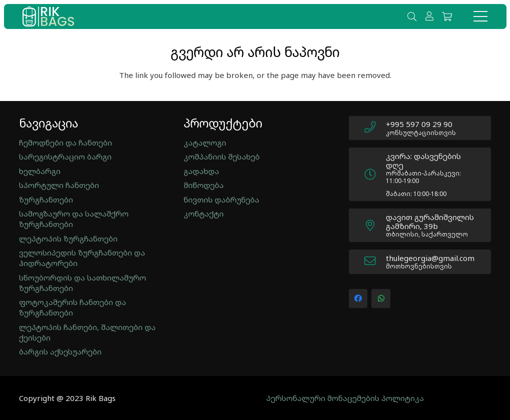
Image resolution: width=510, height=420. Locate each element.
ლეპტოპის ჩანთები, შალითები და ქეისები (87, 332)
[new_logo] (48, 16)
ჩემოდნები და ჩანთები (66, 142)
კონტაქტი (204, 213)
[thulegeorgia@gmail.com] (375, 262)
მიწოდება (204, 185)
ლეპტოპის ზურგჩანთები (68, 238)
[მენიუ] (480, 16)
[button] (412, 16)
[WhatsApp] (381, 298)
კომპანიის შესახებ (222, 156)
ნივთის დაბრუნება (221, 199)
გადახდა (201, 171)
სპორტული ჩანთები (59, 185)
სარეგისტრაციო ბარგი (65, 156)
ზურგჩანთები (46, 199)
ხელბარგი (40, 171)
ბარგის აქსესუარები (60, 351)
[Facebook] (358, 298)
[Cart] (447, 16)
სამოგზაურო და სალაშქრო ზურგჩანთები (74, 219)
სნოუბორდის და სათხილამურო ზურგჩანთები (83, 283)
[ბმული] (431, 16)
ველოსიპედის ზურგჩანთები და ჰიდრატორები (82, 258)
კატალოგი (205, 142)
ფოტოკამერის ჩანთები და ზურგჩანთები (73, 307)
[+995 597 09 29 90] (375, 128)
